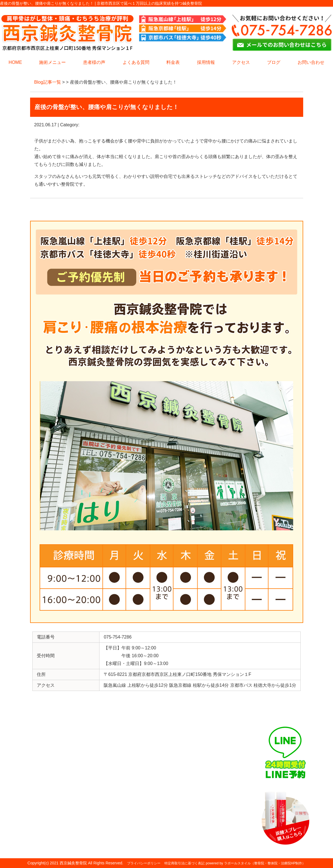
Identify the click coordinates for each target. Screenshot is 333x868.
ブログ (274, 62)
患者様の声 (94, 62)
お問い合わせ (311, 62)
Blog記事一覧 (48, 82)
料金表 (173, 62)
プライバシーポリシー (144, 863)
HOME (15, 62)
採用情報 (206, 62)
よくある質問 (136, 62)
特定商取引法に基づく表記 (184, 863)
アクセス (241, 62)
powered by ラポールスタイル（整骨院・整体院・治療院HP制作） (256, 863)
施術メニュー (52, 62)
